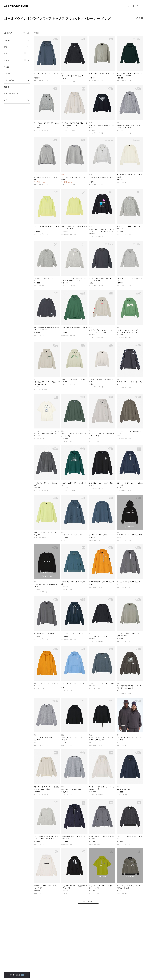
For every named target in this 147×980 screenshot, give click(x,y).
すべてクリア (25, 33)
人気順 (138, 18)
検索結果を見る (17, 975)
